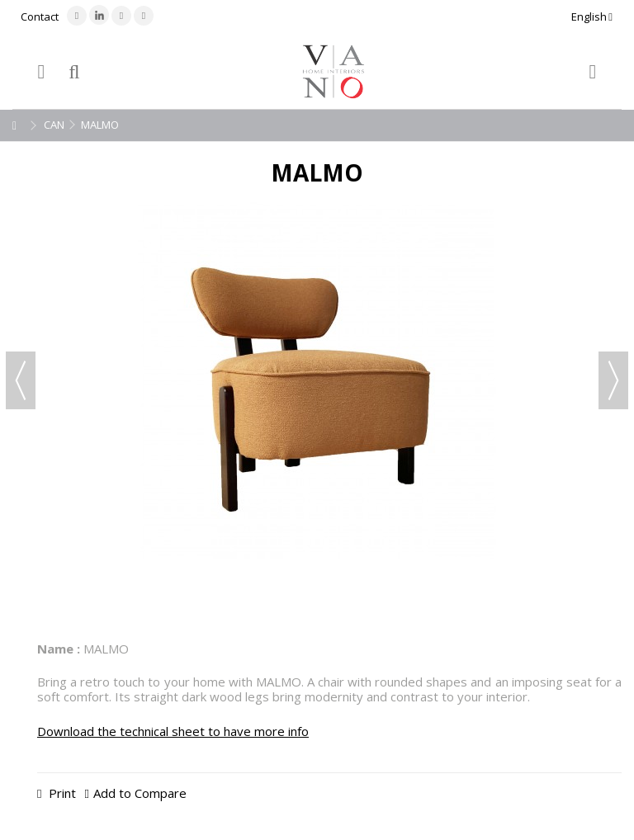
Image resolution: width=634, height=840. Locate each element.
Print (61, 793)
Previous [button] (21, 380)
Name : (59, 649)
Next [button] (613, 380)
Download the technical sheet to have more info (173, 731)
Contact (40, 17)
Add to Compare (140, 793)
